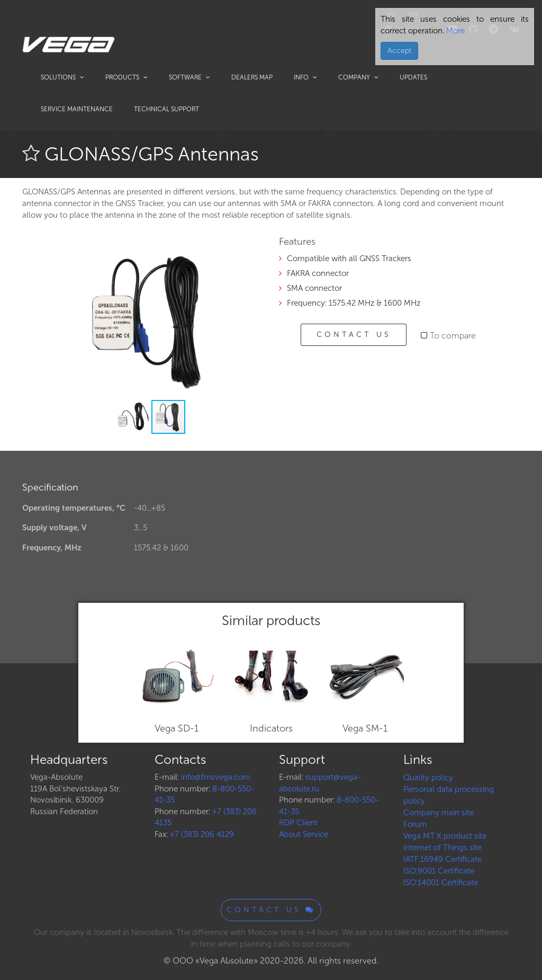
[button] (246, 252)
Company (358, 77)
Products (127, 77)
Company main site (439, 813)
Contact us (354, 335)
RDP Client (298, 823)
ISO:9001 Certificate (439, 871)
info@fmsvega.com (216, 777)
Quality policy (428, 778)
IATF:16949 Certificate (442, 859)
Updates (413, 77)
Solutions (62, 77)
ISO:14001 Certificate (441, 883)
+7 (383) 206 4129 (202, 834)
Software (189, 77)
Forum (415, 824)
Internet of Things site (442, 848)
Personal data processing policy (449, 795)
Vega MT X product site (445, 836)
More (454, 31)
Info (305, 77)
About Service (304, 834)
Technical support (166, 109)
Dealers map (252, 77)
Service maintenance (77, 109)
